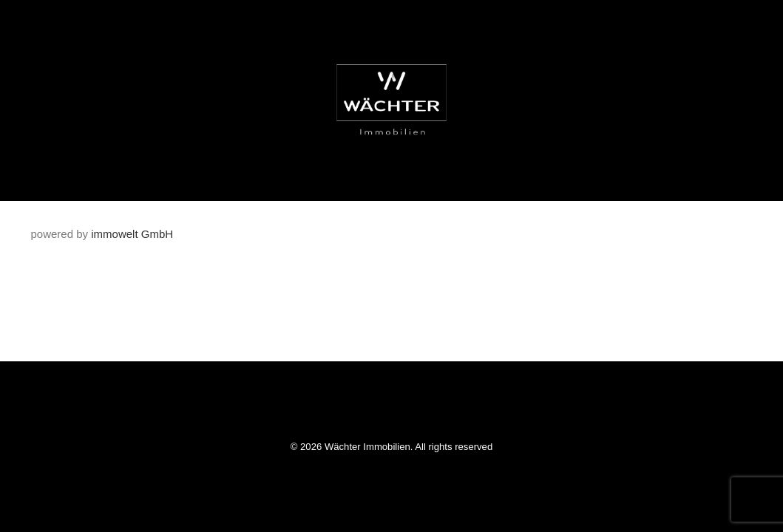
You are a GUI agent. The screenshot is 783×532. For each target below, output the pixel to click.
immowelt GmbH (132, 234)
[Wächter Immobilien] (392, 100)
